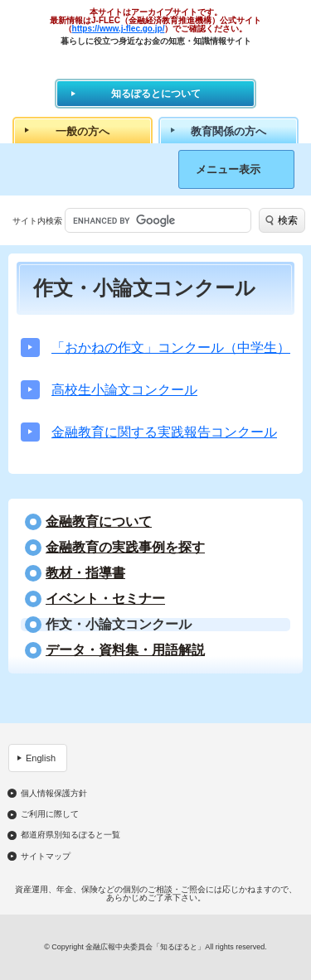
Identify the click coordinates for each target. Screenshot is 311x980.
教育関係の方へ (228, 131)
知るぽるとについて (156, 94)
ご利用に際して (50, 814)
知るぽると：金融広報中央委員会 (155, 62)
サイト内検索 (37, 221)
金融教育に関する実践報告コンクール (164, 432)
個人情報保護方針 (54, 794)
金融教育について (99, 522)
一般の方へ (83, 131)
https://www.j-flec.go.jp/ (119, 29)
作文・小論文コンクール (119, 625)
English (41, 758)
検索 (288, 220)
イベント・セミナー (105, 599)
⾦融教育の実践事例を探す (125, 548)
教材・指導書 (85, 573)
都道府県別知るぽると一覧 (70, 835)
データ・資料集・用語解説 (125, 650)
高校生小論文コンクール (124, 390)
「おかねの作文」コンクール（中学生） (171, 348)
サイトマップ (46, 857)
